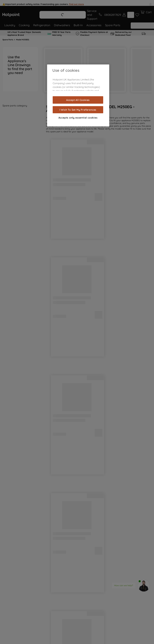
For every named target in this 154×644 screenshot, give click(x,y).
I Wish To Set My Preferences (78, 110)
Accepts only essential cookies (78, 118)
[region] (78, 95)
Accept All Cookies (78, 100)
